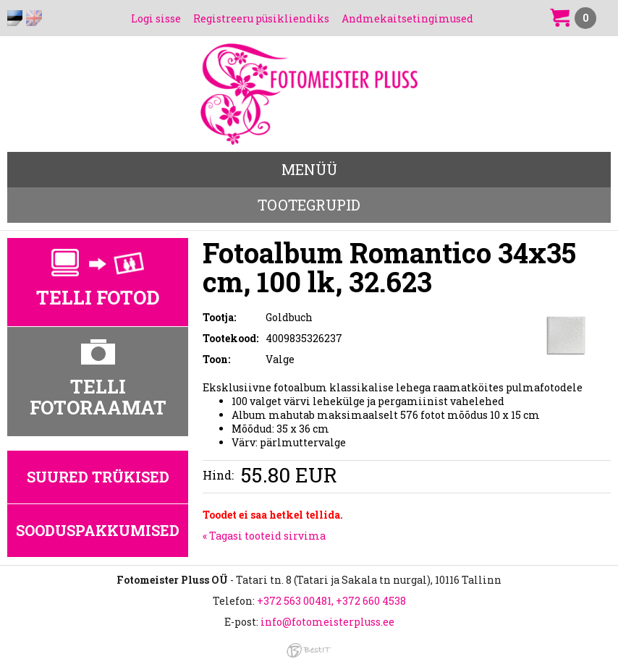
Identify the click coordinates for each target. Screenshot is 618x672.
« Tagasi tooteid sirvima (264, 536)
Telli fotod (98, 297)
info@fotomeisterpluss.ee (327, 622)
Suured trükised (98, 477)
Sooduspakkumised (98, 530)
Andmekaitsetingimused (407, 18)
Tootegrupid (309, 205)
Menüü (309, 169)
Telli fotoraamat (98, 397)
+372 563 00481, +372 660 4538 (331, 601)
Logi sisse (156, 18)
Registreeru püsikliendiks (261, 18)
